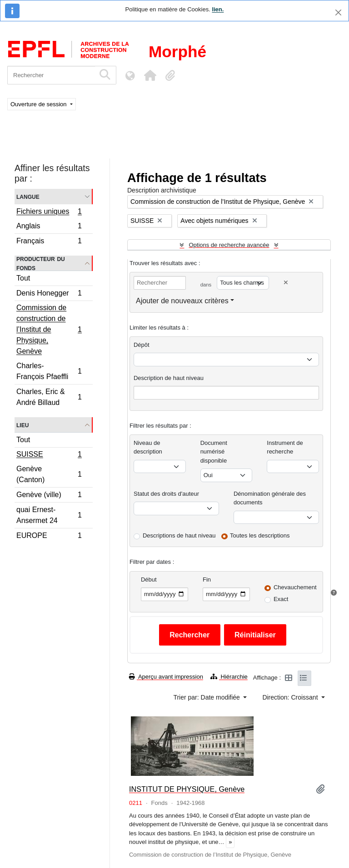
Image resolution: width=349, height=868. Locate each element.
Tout (23, 278)
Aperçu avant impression (166, 677)
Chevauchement (295, 587)
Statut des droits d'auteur (166, 494)
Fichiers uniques (49, 212)
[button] (150, 75)
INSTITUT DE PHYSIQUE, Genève (187, 789)
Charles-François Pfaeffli (49, 371)
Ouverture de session (39, 104)
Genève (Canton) (49, 474)
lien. (218, 9)
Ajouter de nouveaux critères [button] (182, 301)
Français (49, 242)
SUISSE (49, 455)
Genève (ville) (49, 496)
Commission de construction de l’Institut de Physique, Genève (49, 329)
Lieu (22, 425)
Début (149, 579)
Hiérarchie (229, 677)
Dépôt (142, 345)
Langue (28, 196)
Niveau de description (148, 447)
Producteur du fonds (41, 263)
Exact (281, 599)
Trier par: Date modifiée (207, 697)
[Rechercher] (51, 75)
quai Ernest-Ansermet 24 (49, 515)
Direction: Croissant (291, 697)
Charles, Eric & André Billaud (49, 397)
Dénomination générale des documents (270, 498)
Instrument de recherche (285, 447)
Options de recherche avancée (229, 245)
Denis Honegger (49, 294)
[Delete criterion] (286, 283)
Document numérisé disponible (214, 452)
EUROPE (49, 537)
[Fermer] (338, 12)
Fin (207, 579)
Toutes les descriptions (260, 535)
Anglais (49, 227)
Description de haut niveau (169, 378)
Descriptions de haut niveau (179, 535)
